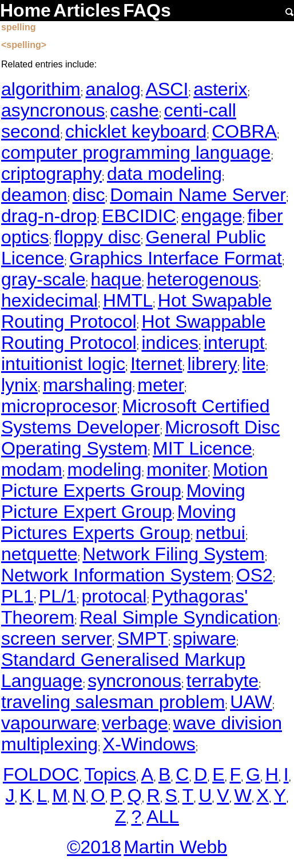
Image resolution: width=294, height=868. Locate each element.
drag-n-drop (49, 216)
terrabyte (223, 681)
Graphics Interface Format (176, 258)
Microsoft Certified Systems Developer (135, 417)
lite (254, 364)
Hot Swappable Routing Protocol (134, 332)
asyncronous (53, 110)
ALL (163, 817)
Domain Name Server (198, 195)
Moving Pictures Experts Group (119, 522)
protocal (114, 596)
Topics (110, 774)
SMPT (143, 638)
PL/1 (58, 596)
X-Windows (149, 744)
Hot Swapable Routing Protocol (136, 311)
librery (212, 364)
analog (113, 89)
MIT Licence (202, 448)
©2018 (94, 847)
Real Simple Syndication (179, 617)
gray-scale (43, 279)
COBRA (244, 131)
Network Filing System (173, 554)
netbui (220, 533)
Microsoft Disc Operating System (140, 438)
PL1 (17, 596)
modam (32, 469)
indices (170, 343)
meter (161, 385)
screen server (57, 638)
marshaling (88, 385)
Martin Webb (175, 847)
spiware (205, 638)
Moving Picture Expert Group (123, 501)
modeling (105, 469)
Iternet (156, 364)
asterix (220, 89)
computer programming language (136, 152)
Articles (87, 10)
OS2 (255, 575)
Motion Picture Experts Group (134, 480)
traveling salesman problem (113, 702)
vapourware (49, 723)
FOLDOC (41, 774)
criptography (51, 174)
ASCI (167, 89)
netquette (39, 554)
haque (116, 279)
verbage (135, 723)
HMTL (128, 300)
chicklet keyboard (136, 131)
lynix (19, 385)
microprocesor (59, 406)
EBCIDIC (139, 216)
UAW (251, 702)
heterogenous (202, 279)
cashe (134, 110)
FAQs (147, 10)
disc (89, 195)
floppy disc (97, 237)
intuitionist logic (63, 364)
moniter (177, 469)
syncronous (134, 681)
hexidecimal (49, 300)
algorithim (41, 89)
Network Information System (116, 575)
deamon (34, 195)
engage (212, 216)
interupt (234, 343)
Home (25, 10)
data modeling (164, 174)
